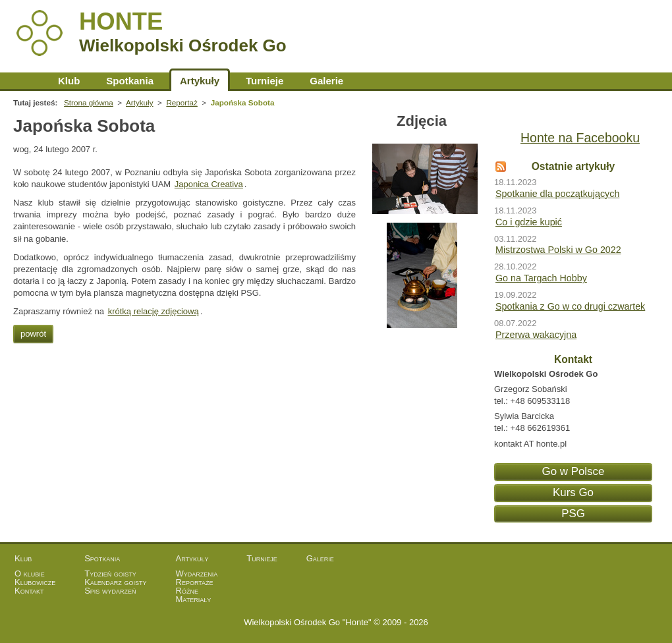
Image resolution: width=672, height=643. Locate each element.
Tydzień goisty (110, 573)
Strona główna (29, 81)
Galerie (326, 81)
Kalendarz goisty (115, 582)
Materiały (194, 599)
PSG (573, 514)
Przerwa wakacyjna (536, 335)
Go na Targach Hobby (541, 278)
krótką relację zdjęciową (154, 311)
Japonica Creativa (209, 184)
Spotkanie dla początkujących (557, 194)
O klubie (30, 573)
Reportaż (182, 102)
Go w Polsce (574, 471)
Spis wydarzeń (110, 591)
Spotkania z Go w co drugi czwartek (570, 306)
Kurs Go (573, 492)
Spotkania (130, 81)
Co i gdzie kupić (529, 222)
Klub (69, 81)
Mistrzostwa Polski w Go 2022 (558, 250)
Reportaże (195, 582)
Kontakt (29, 591)
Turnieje (265, 81)
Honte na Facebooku (580, 138)
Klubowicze (35, 582)
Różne (187, 591)
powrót (33, 334)
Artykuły (200, 81)
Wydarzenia (197, 573)
